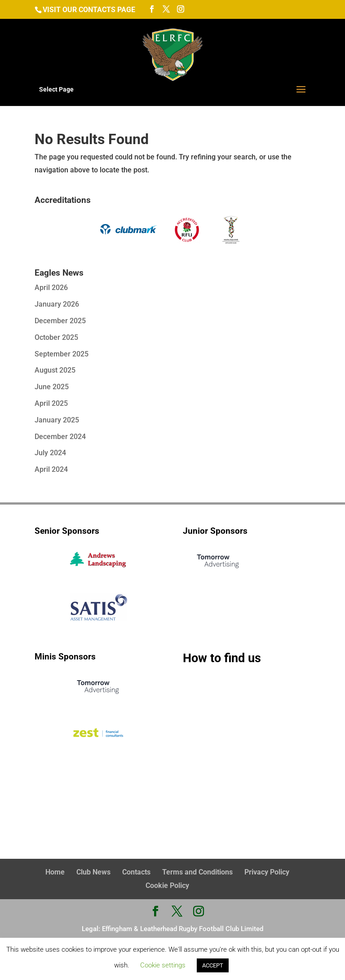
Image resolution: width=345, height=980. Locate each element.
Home (55, 872)
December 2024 (60, 437)
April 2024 (51, 469)
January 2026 (57, 304)
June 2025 (52, 387)
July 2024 (50, 453)
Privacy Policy (267, 872)
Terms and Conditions (197, 872)
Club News (93, 872)
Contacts (136, 872)
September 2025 (62, 354)
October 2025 (56, 337)
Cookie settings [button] (163, 965)
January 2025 (57, 420)
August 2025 (55, 370)
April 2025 (51, 403)
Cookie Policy (167, 885)
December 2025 (60, 321)
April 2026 (51, 288)
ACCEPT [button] (213, 965)
